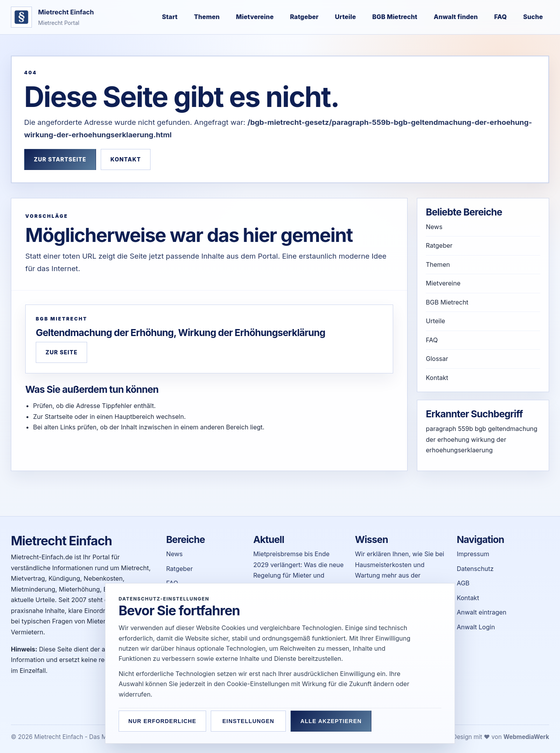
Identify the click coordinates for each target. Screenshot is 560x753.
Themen (207, 17)
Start (170, 17)
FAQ (501, 17)
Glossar (437, 359)
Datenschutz (475, 569)
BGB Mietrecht (395, 17)
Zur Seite (61, 352)
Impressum (473, 554)
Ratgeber (304, 17)
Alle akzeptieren (338, 721)
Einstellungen (252, 721)
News (434, 227)
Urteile (345, 17)
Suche (533, 17)
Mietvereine (255, 17)
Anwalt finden (456, 17)
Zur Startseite (60, 159)
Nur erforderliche (162, 721)
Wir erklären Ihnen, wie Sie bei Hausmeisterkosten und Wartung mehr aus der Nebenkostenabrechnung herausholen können (400, 575)
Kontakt (126, 159)
